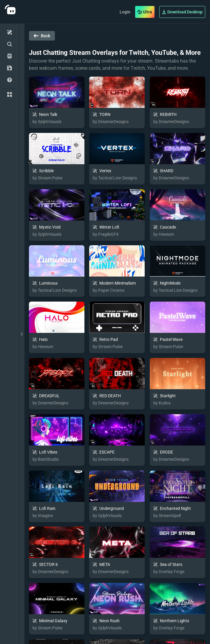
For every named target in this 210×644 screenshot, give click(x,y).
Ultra (145, 12)
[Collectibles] (10, 56)
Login (125, 12)
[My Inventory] (10, 68)
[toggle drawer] (22, 334)
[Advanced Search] (10, 44)
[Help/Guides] (10, 80)
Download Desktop (182, 12)
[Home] (10, 32)
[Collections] (10, 94)
